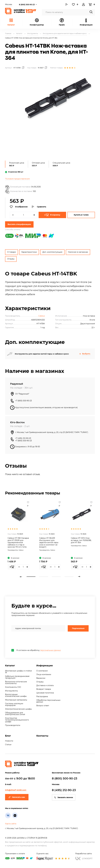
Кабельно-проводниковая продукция (17, 677)
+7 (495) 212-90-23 (23, 438)
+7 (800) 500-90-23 (23, 401)
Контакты (42, 736)
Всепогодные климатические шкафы (16, 695)
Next (79, 577)
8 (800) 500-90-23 (27, 5)
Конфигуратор (37, 22)
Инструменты (11, 691)
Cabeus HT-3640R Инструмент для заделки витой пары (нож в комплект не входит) (49, 542)
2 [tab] (44, 577)
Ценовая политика (45, 693)
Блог (8, 736)
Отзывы (11, 259)
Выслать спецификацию (19, 224)
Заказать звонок (64, 797)
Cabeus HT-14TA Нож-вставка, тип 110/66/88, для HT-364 (81, 540)
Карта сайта (11, 824)
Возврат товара (44, 689)
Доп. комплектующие (52, 252)
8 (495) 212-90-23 (64, 790)
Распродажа (42, 696)
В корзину (52, 215)
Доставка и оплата (45, 685)
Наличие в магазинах (78, 252)
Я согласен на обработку (36, 650)
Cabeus (42, 316)
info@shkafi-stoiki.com (16, 790)
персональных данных (50, 650)
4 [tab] (69, 577)
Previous (21, 577)
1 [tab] (31, 577)
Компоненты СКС (13, 687)
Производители (13, 725)
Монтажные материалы (16, 700)
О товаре (12, 252)
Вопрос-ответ (43, 706)
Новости (9, 741)
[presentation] (31, 640)
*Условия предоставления (17, 179)
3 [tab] (56, 577)
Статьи (8, 745)
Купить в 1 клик (81, 215)
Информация (44, 666)
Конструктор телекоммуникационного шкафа (17, 720)
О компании (42, 671)
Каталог (11, 22)
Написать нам (17, 797)
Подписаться (78, 628)
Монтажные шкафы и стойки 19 (18, 672)
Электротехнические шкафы (18, 709)
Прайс (62, 22)
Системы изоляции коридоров (14, 704)
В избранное (19, 207)
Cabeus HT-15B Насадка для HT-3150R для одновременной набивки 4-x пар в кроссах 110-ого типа (18, 542)
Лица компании (44, 674)
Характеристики (29, 252)
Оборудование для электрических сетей (15, 714)
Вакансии (41, 678)
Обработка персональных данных (48, 701)
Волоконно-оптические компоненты (16, 683)
